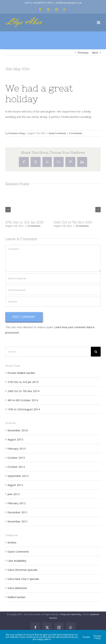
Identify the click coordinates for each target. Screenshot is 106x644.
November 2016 (18, 430)
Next (95, 52)
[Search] (96, 352)
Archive (12, 542)
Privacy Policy (97, 637)
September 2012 (18, 476)
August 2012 (15, 485)
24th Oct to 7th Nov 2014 (73, 222)
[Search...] (48, 352)
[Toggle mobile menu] (99, 23)
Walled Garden (16, 597)
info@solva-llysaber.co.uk (69, 3)
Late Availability (17, 561)
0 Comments (76, 133)
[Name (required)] (53, 278)
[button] (8, 210)
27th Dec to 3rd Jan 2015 (24, 222)
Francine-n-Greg (16, 133)
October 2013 (16, 458)
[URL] (53, 302)
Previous (83, 52)
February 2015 (17, 448)
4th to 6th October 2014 (23, 400)
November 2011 (18, 521)
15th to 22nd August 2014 (24, 409)
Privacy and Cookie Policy (71, 614)
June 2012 (14, 494)
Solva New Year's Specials (23, 579)
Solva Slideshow (17, 588)
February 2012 (17, 503)
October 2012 (16, 467)
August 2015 (15, 439)
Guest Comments (57, 133)
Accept (86, 637)
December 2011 (18, 512)
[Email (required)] (53, 290)
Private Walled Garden (21, 373)
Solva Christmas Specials (22, 570)
